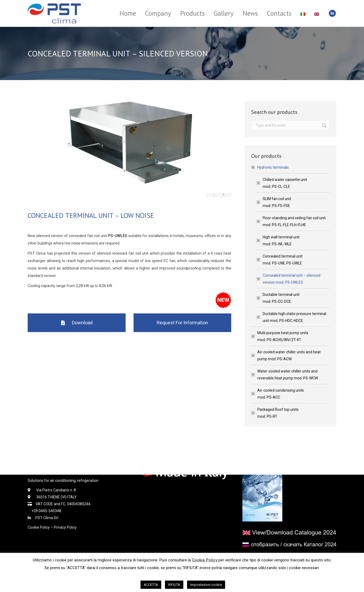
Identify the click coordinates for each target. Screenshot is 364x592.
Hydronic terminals (270, 167)
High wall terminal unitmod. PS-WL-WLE (281, 241)
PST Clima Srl (45, 518)
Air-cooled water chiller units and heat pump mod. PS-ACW (289, 355)
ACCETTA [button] (151, 585)
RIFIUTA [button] (174, 585)
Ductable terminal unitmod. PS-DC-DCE (281, 298)
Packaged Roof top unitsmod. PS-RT (278, 413)
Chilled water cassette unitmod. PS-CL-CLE (285, 183)
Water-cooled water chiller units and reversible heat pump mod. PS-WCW (288, 375)
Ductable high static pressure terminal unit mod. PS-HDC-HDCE (294, 317)
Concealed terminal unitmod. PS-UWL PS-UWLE (283, 260)
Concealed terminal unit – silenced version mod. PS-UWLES (291, 279)
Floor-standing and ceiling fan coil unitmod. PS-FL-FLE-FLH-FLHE (294, 221)
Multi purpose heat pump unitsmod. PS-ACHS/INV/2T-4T (283, 336)
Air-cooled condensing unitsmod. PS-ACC (281, 394)
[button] (77, 323)
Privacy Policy (65, 527)
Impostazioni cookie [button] (206, 585)
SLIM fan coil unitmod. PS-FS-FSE (277, 202)
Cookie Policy (39, 527)
